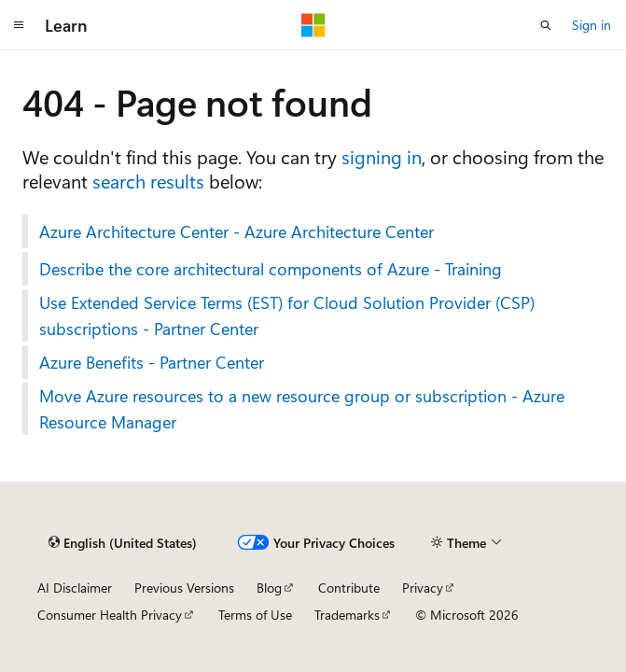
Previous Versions (184, 588)
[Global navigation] (19, 25)
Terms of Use (255, 615)
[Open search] (546, 25)
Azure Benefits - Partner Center (152, 362)
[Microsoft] (313, 25)
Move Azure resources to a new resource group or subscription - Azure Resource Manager (302, 409)
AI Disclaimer (75, 588)
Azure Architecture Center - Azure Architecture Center (236, 231)
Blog (269, 588)
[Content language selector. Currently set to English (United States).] (123, 542)
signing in (382, 156)
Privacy (423, 588)
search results (148, 181)
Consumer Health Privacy (110, 615)
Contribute (349, 588)
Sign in (591, 25)
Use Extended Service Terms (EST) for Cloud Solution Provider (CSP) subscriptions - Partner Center (287, 315)
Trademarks (347, 615)
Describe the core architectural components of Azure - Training (271, 269)
